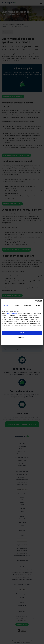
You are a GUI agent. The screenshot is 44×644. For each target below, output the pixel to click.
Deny (22, 342)
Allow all (22, 333)
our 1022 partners (12, 314)
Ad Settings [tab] (27, 305)
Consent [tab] (6, 305)
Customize (22, 337)
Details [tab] (17, 305)
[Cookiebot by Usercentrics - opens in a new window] (35, 301)
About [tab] (38, 305)
